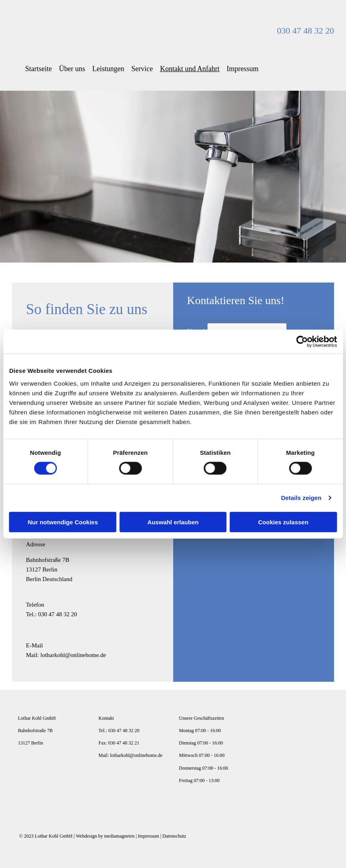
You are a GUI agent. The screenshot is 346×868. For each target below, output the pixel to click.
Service (145, 69)
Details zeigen (301, 498)
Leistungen (111, 69)
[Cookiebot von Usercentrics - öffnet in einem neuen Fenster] (302, 342)
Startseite (39, 69)
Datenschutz (174, 836)
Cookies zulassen (283, 522)
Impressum (247, 69)
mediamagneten (119, 836)
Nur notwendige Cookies (63, 522)
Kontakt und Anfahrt (194, 69)
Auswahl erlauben (173, 522)
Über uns (74, 69)
